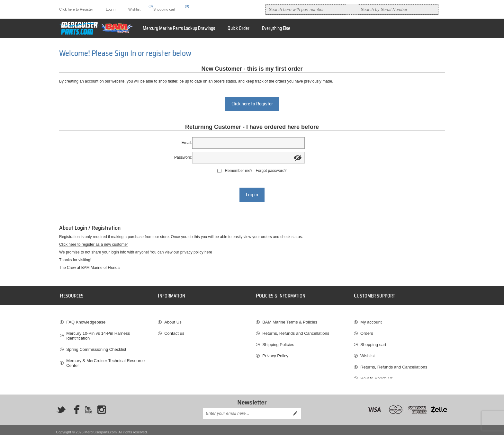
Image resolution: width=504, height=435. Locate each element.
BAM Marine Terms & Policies (290, 319)
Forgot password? (271, 171)
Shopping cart (373, 341)
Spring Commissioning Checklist (96, 346)
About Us (173, 319)
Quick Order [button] (239, 28)
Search (352, 9)
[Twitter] (61, 406)
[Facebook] (75, 406)
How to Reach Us (377, 375)
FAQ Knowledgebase (86, 319)
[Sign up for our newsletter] (246, 409)
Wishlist (368, 353)
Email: (187, 143)
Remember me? (239, 171)
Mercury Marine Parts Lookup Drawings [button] (179, 28)
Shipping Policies (278, 341)
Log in (111, 9)
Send (295, 409)
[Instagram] (102, 406)
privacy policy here (196, 252)
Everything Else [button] (276, 28)
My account (371, 319)
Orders (367, 330)
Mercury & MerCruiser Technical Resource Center (105, 360)
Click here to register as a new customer (94, 244)
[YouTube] (88, 406)
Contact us (174, 330)
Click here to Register (76, 9)
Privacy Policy (275, 353)
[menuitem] (276, 28)
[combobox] (306, 9)
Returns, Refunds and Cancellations (296, 330)
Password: (183, 157)
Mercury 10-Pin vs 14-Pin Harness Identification (98, 333)
